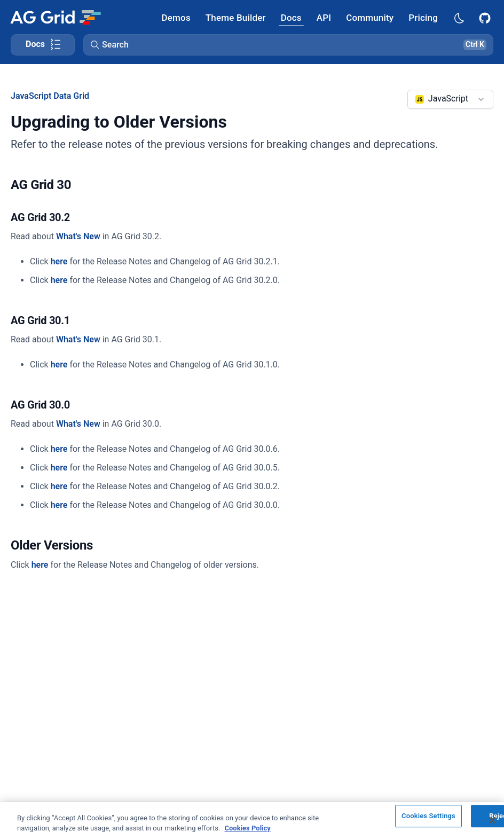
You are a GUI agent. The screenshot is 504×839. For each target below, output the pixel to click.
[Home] (55, 17)
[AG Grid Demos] (176, 17)
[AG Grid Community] (370, 17)
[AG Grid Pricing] (423, 17)
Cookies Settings (428, 816)
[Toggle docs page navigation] (43, 45)
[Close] (492, 820)
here (59, 261)
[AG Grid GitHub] (486, 17)
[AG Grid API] (324, 17)
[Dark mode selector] (459, 17)
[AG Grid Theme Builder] (236, 17)
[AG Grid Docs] (291, 17)
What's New (78, 236)
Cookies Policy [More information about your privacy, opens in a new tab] (248, 828)
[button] (288, 45)
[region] (252, 820)
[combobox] (450, 99)
